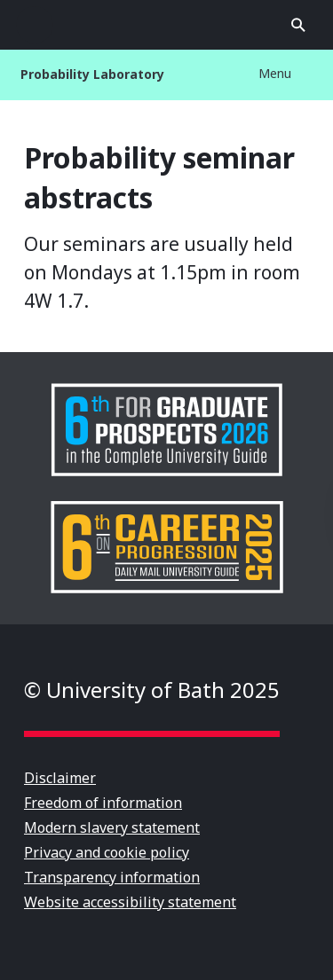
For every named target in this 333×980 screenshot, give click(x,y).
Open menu (35, 25)
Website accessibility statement (130, 902)
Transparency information (112, 877)
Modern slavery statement (112, 827)
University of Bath (167, 25)
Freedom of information (103, 803)
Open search (298, 25)
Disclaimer (60, 778)
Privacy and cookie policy (107, 852)
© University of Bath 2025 (152, 690)
